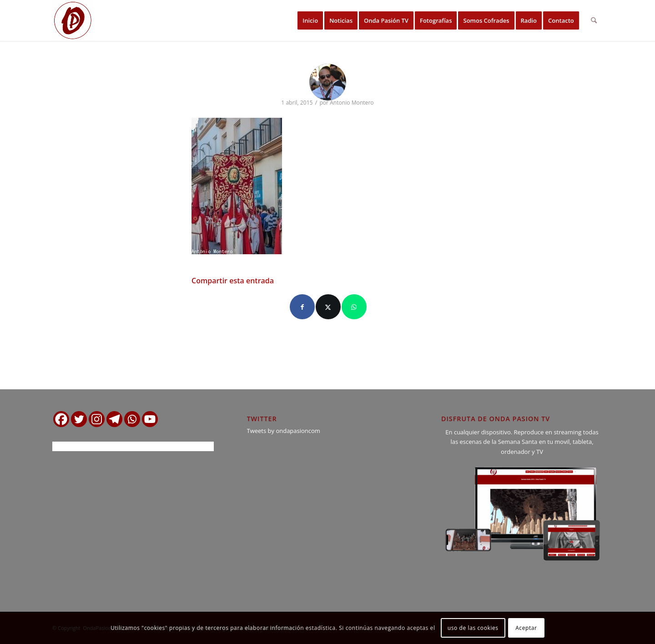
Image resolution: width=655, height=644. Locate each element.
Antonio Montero (352, 103)
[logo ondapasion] (73, 20)
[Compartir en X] (328, 307)
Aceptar (526, 628)
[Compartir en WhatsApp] (354, 307)
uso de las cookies (473, 628)
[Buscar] (594, 20)
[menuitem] (310, 20)
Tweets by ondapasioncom (284, 431)
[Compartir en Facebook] (302, 307)
